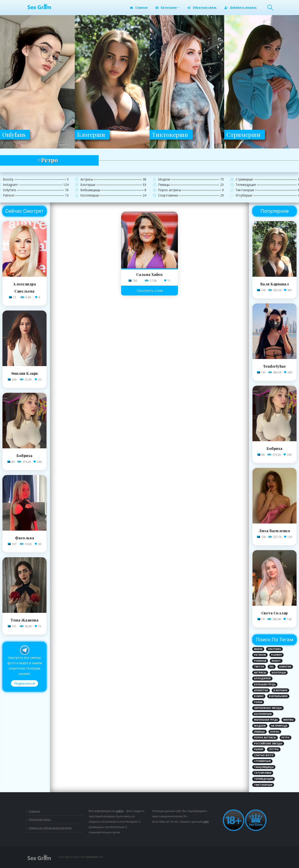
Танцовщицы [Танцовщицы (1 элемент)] (264, 767)
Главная (139, 7)
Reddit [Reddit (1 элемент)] (276, 661)
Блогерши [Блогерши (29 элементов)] (279, 673)
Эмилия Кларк (25, 373)
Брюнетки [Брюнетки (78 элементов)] (261, 690)
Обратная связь (202, 7)
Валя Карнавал (275, 284)
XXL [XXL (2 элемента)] (272, 667)
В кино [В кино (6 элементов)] (259, 696)
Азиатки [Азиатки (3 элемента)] (285, 667)
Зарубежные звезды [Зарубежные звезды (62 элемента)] (268, 708)
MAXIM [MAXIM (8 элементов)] (258, 649)
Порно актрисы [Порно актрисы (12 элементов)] (265, 738)
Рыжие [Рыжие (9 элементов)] (259, 749)
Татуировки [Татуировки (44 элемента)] (263, 773)
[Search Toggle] (270, 8)
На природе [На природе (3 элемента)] (279, 726)
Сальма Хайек (149, 274)
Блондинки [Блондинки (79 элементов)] (262, 678)
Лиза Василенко (275, 531)
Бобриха (24, 456)
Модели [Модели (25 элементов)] (260, 726)
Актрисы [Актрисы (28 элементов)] (260, 673)
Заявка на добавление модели (50, 828)
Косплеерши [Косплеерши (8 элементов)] (263, 714)
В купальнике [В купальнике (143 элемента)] (278, 696)
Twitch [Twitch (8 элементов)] (259, 667)
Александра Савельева (24, 288)
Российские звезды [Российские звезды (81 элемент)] (268, 744)
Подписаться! (24, 683)
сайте (119, 811)
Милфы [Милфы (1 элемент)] (288, 720)
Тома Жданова (24, 620)
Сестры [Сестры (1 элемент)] (274, 749)
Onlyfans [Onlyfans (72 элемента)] (274, 649)
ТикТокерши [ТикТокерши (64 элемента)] (263, 785)
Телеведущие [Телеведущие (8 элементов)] (263, 779)
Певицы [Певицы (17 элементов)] (259, 732)
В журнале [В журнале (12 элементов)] (280, 690)
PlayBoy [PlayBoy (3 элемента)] (277, 655)
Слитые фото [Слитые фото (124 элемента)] (264, 755)
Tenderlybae (275, 366)
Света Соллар (275, 613)
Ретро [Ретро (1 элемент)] (286, 738)
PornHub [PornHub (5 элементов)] (260, 661)
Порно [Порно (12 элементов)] (275, 732)
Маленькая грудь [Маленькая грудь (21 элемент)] (266, 720)
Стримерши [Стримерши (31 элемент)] (262, 761)
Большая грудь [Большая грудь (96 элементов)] (265, 684)
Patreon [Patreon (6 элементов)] (260, 655)
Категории (166, 7)
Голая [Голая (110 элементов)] (258, 702)
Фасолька (25, 538)
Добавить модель (240, 7)
